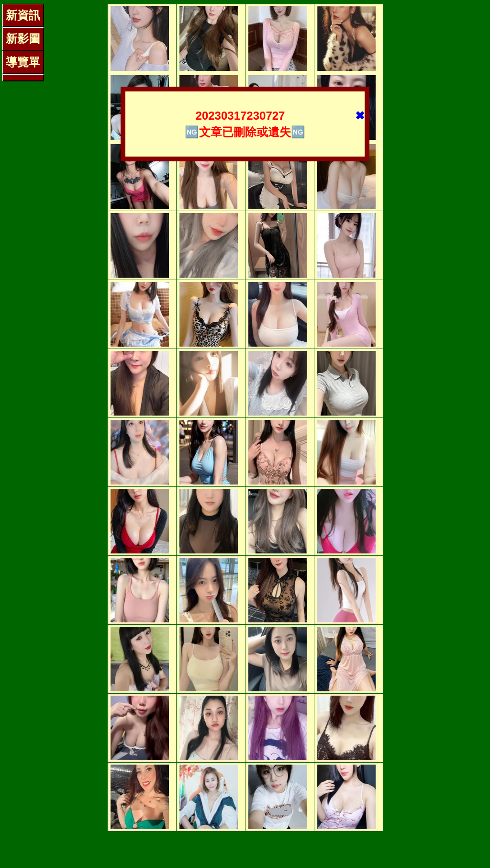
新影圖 (23, 39)
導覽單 (23, 62)
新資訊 (23, 15)
